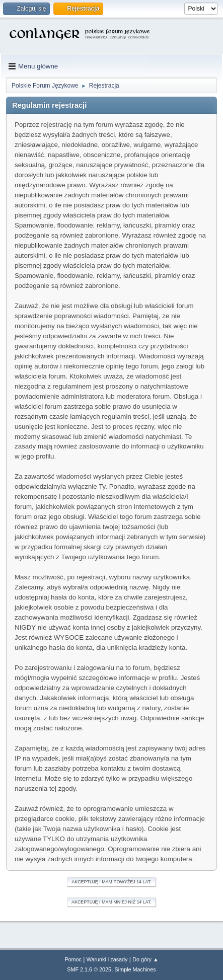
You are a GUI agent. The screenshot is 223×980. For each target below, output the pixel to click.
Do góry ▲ (145, 959)
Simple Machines (135, 969)
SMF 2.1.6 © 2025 (89, 969)
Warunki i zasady (107, 959)
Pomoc (73, 959)
